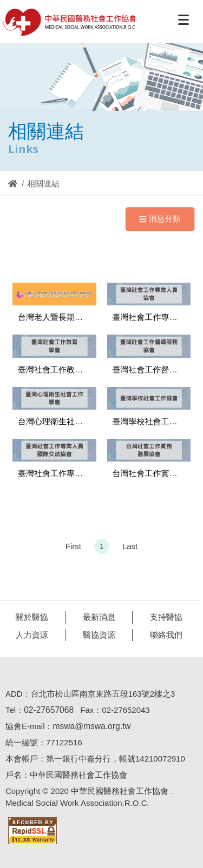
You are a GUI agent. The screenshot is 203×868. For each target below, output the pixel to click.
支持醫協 (164, 617)
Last (130, 548)
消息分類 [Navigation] (160, 218)
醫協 (70, 22)
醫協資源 (97, 635)
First (73, 548)
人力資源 (30, 635)
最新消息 (97, 617)
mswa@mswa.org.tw (89, 726)
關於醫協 (30, 617)
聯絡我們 (164, 635)
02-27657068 (47, 710)
